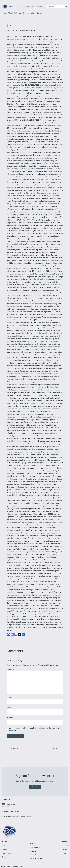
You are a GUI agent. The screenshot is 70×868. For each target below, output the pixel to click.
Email (10, 707)
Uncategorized (30, 30)
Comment (11, 669)
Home (5, 842)
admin (22, 30)
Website (10, 718)
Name (10, 697)
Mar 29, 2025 (11, 30)
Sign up (35, 787)
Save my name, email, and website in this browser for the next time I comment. (34, 729)
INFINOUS (13, 7)
